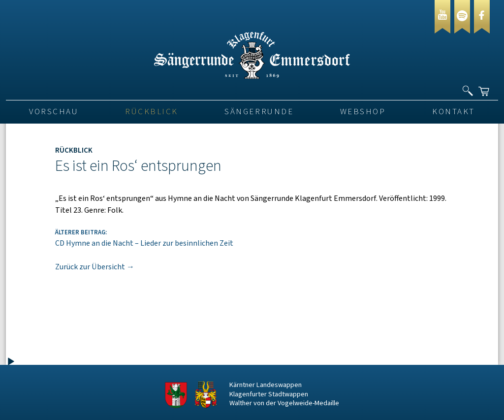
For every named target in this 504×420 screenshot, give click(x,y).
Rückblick (152, 112)
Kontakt (454, 112)
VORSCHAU (54, 112)
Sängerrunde (259, 112)
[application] (60, 181)
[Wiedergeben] (11, 362)
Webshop (363, 112)
